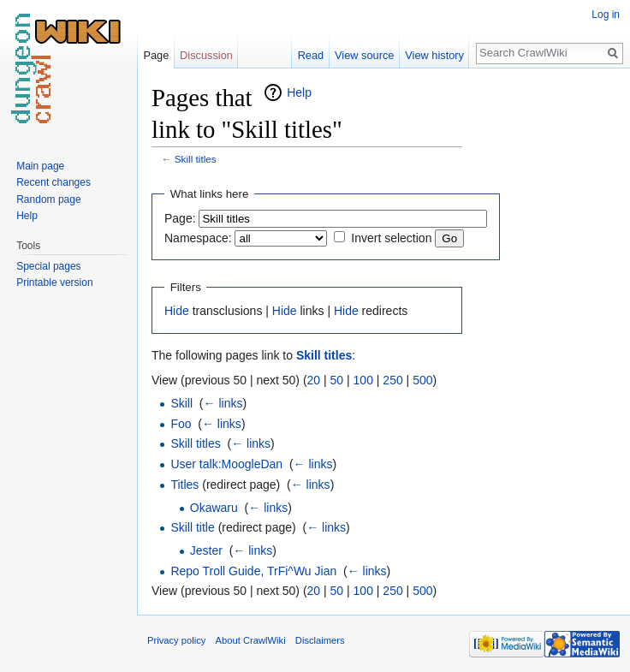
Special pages (48, 266)
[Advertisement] (548, 339)
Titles (184, 485)
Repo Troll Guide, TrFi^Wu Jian (253, 571)
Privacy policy (176, 640)
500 (422, 380)
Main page (40, 166)
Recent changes (53, 182)
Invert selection (391, 238)
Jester (206, 550)
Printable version (54, 282)
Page (156, 55)
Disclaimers (320, 640)
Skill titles (196, 159)
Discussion (206, 55)
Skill (181, 403)
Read (311, 55)
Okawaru (214, 508)
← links (223, 403)
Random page (48, 199)
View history (434, 55)
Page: (180, 218)
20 (314, 380)
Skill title (192, 527)
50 (337, 380)
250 (392, 380)
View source (364, 55)
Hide (177, 311)
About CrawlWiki (251, 640)
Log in (606, 15)
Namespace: (198, 238)
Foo (181, 424)
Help (299, 92)
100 (363, 380)
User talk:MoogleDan (226, 464)
